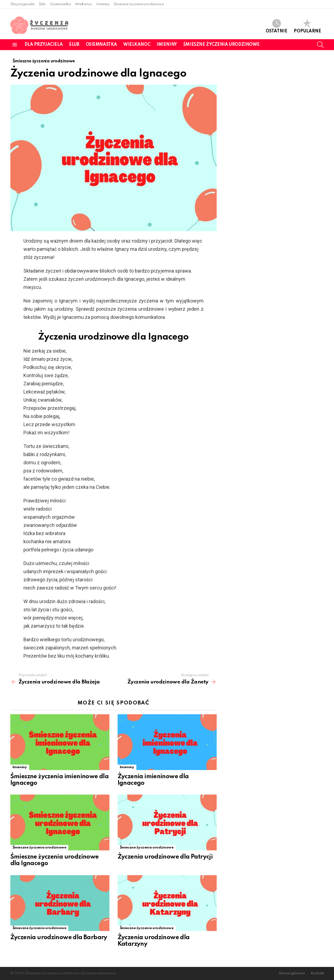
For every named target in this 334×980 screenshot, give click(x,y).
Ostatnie (277, 26)
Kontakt (317, 973)
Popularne (307, 26)
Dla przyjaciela (23, 4)
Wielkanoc (84, 4)
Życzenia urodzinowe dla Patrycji (165, 857)
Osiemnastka (60, 4)
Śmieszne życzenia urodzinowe (139, 4)
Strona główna (292, 973)
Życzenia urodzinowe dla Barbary (59, 938)
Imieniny (103, 4)
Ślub (42, 4)
